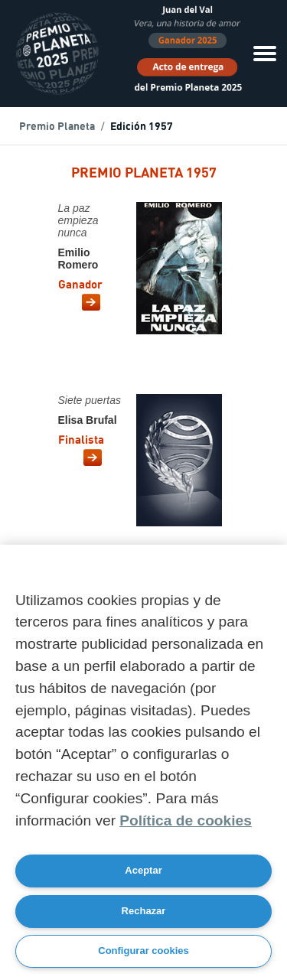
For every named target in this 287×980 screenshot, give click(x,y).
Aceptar (143, 870)
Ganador (80, 286)
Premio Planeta (57, 127)
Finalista (81, 441)
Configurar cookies (143, 951)
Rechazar (144, 911)
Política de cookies (186, 820)
